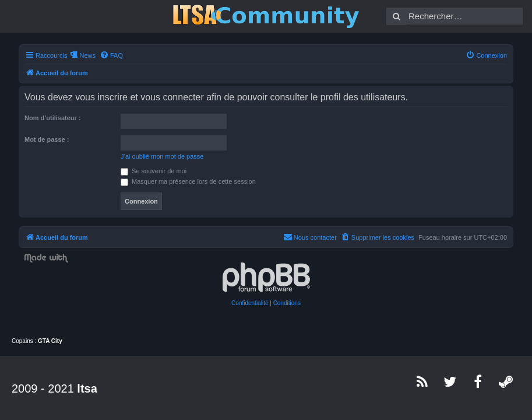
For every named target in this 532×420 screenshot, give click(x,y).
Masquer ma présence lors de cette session (188, 181)
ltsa (87, 388)
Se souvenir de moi (154, 171)
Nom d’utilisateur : (53, 118)
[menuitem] (111, 55)
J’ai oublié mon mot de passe (162, 156)
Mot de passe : (47, 139)
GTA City (50, 341)
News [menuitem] (87, 55)
